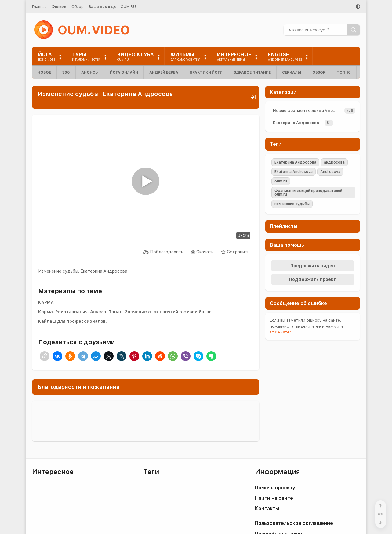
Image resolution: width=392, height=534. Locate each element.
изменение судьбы (292, 204)
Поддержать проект (313, 279)
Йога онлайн (124, 72)
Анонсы (90, 72)
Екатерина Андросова (296, 123)
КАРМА (46, 302)
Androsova (330, 172)
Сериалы (292, 72)
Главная (39, 7)
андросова (334, 162)
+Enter (280, 332)
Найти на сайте (274, 498)
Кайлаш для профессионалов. (73, 321)
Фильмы (59, 7)
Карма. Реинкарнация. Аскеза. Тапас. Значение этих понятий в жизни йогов (125, 312)
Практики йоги (206, 72)
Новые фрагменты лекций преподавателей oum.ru (307, 110)
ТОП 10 (344, 72)
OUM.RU (128, 7)
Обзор (78, 7)
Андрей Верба (164, 72)
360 (66, 72)
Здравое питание (252, 72)
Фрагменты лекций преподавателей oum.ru (308, 193)
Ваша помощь (102, 7)
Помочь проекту (275, 488)
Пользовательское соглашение (294, 523)
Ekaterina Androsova (294, 172)
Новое (44, 72)
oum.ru (281, 181)
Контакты (267, 508)
